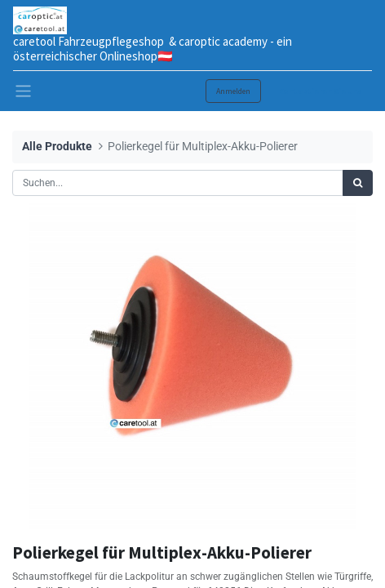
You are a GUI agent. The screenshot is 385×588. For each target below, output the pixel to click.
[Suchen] (358, 183)
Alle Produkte (57, 147)
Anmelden (233, 91)
